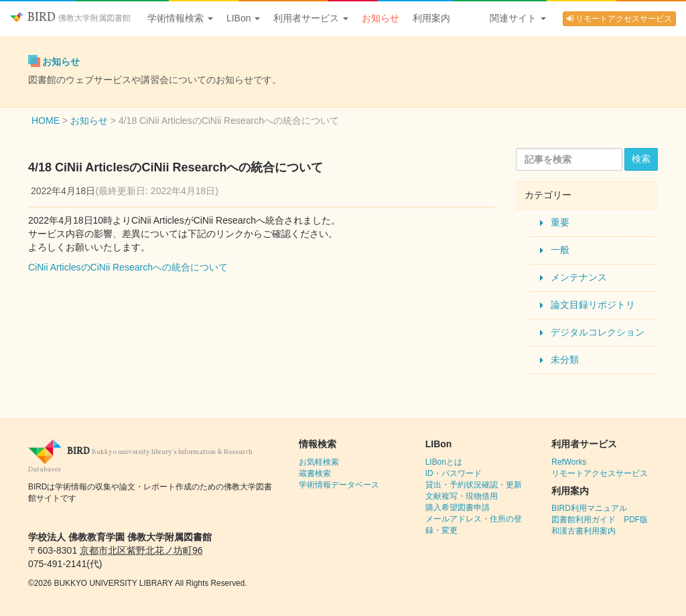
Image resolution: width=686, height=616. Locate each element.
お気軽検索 (319, 462)
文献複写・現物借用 (462, 496)
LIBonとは (444, 462)
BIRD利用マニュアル (589, 508)
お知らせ (381, 18)
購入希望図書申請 (458, 508)
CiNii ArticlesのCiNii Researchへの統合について (128, 267)
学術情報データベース (339, 485)
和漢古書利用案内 (584, 531)
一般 (560, 250)
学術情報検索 (180, 18)
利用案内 (431, 18)
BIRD (70, 18)
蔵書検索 (315, 473)
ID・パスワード (454, 473)
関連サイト (518, 18)
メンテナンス (579, 277)
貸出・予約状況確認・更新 (474, 485)
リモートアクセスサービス (619, 19)
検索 (641, 159)
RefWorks (569, 462)
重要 (560, 222)
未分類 (565, 360)
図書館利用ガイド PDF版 (600, 520)
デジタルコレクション (598, 332)
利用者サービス (311, 18)
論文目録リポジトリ (593, 305)
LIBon (243, 18)
